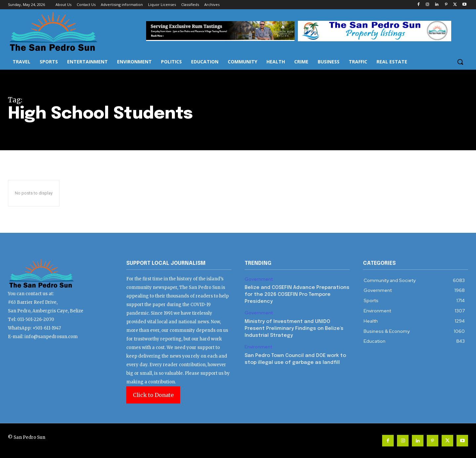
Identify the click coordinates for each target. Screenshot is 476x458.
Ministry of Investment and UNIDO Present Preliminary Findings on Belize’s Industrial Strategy (294, 329)
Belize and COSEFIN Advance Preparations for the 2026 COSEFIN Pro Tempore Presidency (297, 295)
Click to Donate (153, 395)
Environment (258, 347)
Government (259, 279)
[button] (460, 62)
